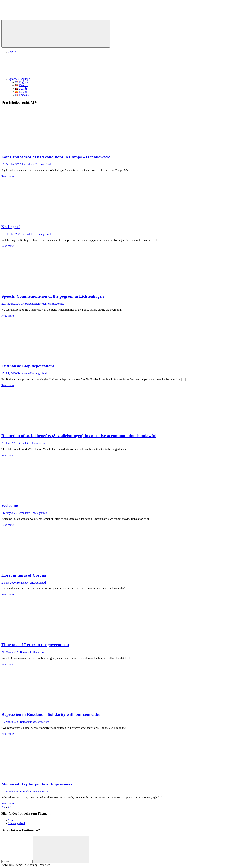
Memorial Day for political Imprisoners (37, 784)
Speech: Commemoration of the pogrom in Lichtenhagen (53, 296)
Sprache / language (46, 79)
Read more (8, 176)
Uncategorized (43, 164)
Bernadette (28, 164)
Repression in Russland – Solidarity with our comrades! (52, 714)
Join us (12, 52)
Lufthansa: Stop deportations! (29, 366)
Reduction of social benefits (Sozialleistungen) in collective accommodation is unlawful (79, 436)
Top (11, 820)
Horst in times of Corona (24, 575)
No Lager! (11, 227)
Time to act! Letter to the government (35, 645)
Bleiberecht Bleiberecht (34, 304)
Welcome (10, 505)
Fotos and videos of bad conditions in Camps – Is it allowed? (56, 157)
